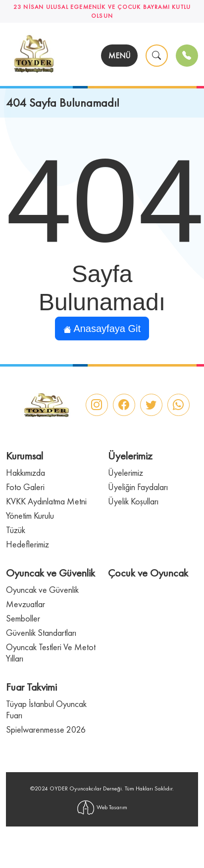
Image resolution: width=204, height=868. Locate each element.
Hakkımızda (25, 473)
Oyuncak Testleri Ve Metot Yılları (51, 653)
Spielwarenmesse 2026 (46, 729)
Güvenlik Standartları (41, 633)
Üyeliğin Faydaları (138, 487)
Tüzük (16, 530)
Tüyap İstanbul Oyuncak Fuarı (46, 709)
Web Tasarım (102, 807)
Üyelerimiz (126, 473)
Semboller (23, 618)
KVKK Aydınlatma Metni (46, 501)
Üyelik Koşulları (133, 501)
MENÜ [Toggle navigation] (119, 56)
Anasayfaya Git (102, 329)
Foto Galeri (25, 487)
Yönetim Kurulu (30, 516)
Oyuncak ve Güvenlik (42, 590)
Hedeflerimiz (27, 544)
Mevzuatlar (25, 604)
